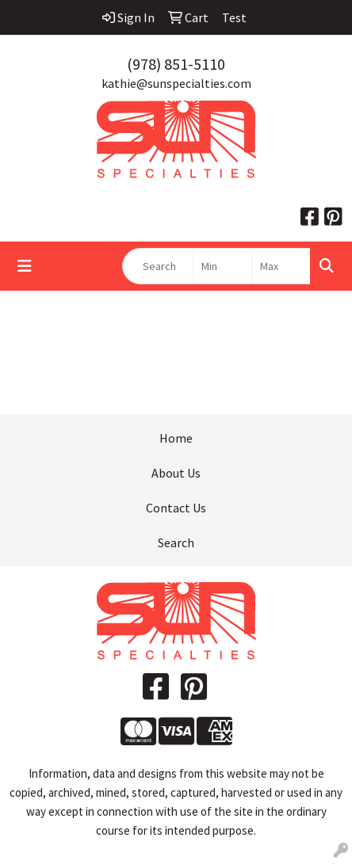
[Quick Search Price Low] (222, 266)
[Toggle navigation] (25, 266)
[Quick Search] (158, 266)
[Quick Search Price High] (281, 266)
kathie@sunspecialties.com (176, 83)
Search (176, 542)
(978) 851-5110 (176, 64)
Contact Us (176, 508)
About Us (176, 473)
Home (176, 438)
